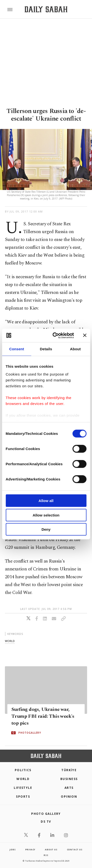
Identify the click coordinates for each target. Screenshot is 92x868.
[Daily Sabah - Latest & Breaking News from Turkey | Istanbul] (46, 9)
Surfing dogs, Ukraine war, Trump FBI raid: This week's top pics (43, 717)
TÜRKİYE (69, 770)
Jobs (13, 849)
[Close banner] (85, 335)
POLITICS (23, 770)
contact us (75, 849)
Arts (69, 788)
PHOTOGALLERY (30, 733)
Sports (23, 797)
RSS (46, 855)
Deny (46, 529)
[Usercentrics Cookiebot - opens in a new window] (55, 335)
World (23, 779)
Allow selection (46, 515)
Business (69, 779)
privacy (30, 849)
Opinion (69, 797)
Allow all (46, 501)
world (10, 641)
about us (51, 849)
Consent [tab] (17, 349)
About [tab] (75, 349)
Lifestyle (23, 788)
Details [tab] (46, 349)
